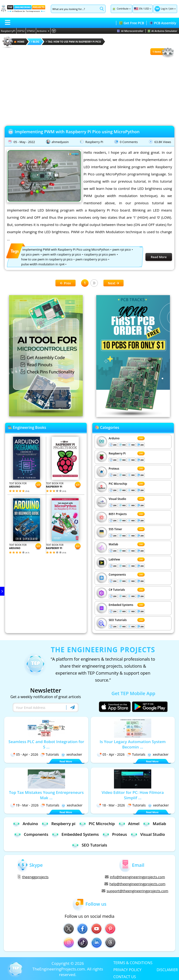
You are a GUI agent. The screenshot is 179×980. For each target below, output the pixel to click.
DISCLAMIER (167, 970)
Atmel (129, 824)
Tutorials (50, 754)
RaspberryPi (8, 31)
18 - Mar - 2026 (111, 805)
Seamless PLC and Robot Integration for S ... (46, 744)
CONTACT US (125, 977)
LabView (114, 559)
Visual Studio (117, 499)
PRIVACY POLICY (127, 970)
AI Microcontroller (130, 31)
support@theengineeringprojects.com (135, 891)
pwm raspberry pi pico (91, 259)
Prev (65, 283)
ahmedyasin (60, 142)
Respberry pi (58, 824)
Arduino (43, 31)
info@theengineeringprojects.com (135, 877)
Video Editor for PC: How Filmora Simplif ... (133, 795)
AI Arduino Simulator (162, 31)
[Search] (75, 9)
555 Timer (115, 529)
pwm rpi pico (122, 249)
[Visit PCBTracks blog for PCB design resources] (133, 416)
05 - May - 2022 (24, 142)
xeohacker (72, 754)
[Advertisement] (89, 91)
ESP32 (21, 31)
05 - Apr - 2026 (24, 754)
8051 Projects (118, 514)
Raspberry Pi (94, 142)
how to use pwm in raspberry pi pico (47, 259)
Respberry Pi (117, 453)
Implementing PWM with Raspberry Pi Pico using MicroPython (77, 132)
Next (114, 283)
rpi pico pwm (30, 254)
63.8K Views (163, 142)
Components (117, 575)
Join (171, 9)
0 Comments (129, 142)
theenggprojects (33, 877)
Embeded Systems (121, 605)
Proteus (114, 469)
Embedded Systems (75, 834)
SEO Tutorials (118, 620)
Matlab (113, 544)
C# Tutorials (117, 590)
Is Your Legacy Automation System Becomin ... (133, 744)
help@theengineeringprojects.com (135, 884)
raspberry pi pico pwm (100, 254)
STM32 (31, 31)
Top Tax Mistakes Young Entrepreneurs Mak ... (46, 795)
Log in (164, 9)
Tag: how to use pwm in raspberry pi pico (73, 42)
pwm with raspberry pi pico (62, 254)
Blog (35, 42)
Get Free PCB (132, 23)
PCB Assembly (163, 23)
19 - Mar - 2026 (24, 805)
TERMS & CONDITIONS (133, 963)
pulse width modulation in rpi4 (43, 264)
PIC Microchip (118, 484)
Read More (159, 257)
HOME (19, 42)
